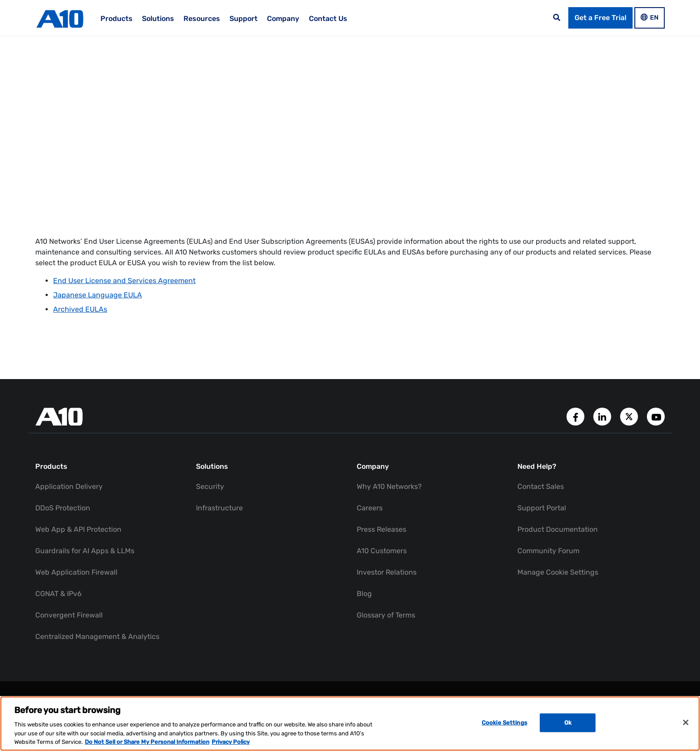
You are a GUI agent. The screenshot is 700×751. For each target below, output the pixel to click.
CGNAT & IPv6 (58, 594)
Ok (568, 723)
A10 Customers (382, 551)
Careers (370, 508)
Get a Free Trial (600, 18)
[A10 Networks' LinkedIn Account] (603, 416)
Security (210, 486)
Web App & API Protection (78, 529)
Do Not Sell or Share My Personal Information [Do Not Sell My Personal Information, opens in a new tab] (147, 742)
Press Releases (381, 529)
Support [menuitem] (244, 19)
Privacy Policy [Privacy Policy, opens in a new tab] (231, 742)
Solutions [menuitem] (158, 19)
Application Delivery (69, 486)
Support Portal (542, 508)
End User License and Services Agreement (124, 281)
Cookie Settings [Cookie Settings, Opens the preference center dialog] (504, 723)
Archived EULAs (80, 309)
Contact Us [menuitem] (328, 19)
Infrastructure (219, 508)
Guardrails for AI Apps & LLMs (85, 551)
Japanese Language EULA (98, 295)
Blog (364, 594)
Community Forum (548, 551)
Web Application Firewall (76, 572)
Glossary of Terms (386, 615)
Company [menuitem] (283, 19)
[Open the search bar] (557, 18)
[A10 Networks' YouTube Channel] (656, 416)
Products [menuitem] (117, 19)
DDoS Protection (63, 508)
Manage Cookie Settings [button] (558, 572)
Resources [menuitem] (202, 19)
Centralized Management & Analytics (97, 636)
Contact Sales (541, 486)
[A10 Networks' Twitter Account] (630, 416)
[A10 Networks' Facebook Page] (576, 416)
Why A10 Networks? (389, 486)
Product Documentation (558, 529)
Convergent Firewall (69, 615)
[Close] (686, 722)
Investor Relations (387, 572)
